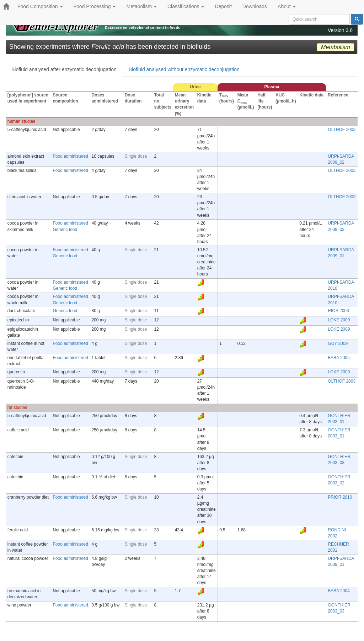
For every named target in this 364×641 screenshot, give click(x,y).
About (287, 6)
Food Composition (40, 6)
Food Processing (95, 6)
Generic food (65, 230)
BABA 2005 (339, 358)
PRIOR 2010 (340, 497)
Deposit (223, 6)
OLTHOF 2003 (342, 130)
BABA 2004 (339, 591)
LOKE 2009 (339, 320)
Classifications (186, 6)
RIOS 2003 (338, 311)
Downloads (255, 6)
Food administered (71, 156)
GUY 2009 (338, 343)
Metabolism (141, 6)
